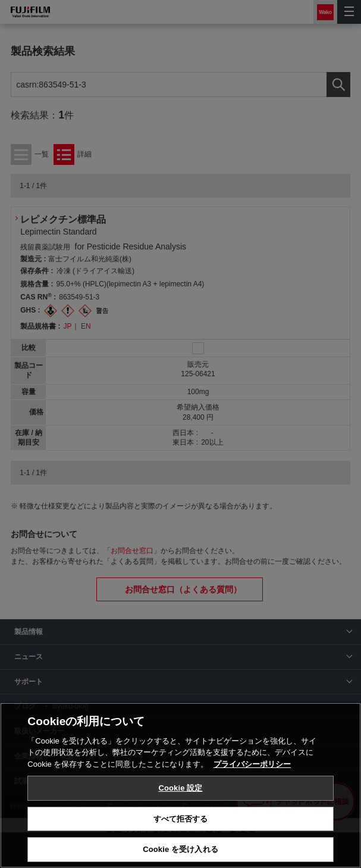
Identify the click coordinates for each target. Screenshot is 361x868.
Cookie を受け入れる (180, 849)
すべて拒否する (181, 819)
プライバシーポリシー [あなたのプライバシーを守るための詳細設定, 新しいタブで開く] (252, 764)
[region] (180, 785)
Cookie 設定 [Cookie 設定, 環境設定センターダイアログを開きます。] (180, 788)
